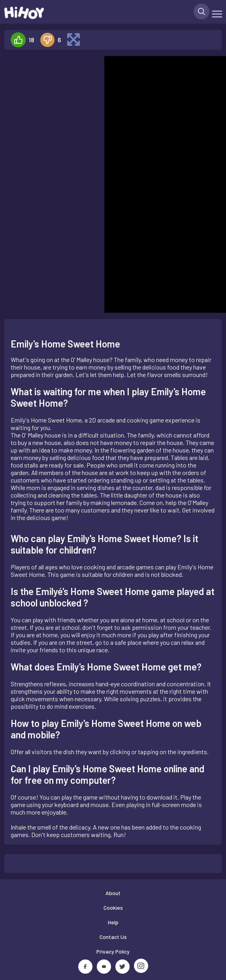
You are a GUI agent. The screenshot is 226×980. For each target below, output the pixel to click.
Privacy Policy (113, 951)
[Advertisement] (51, 81)
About (113, 893)
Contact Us (113, 937)
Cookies (113, 908)
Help (113, 922)
